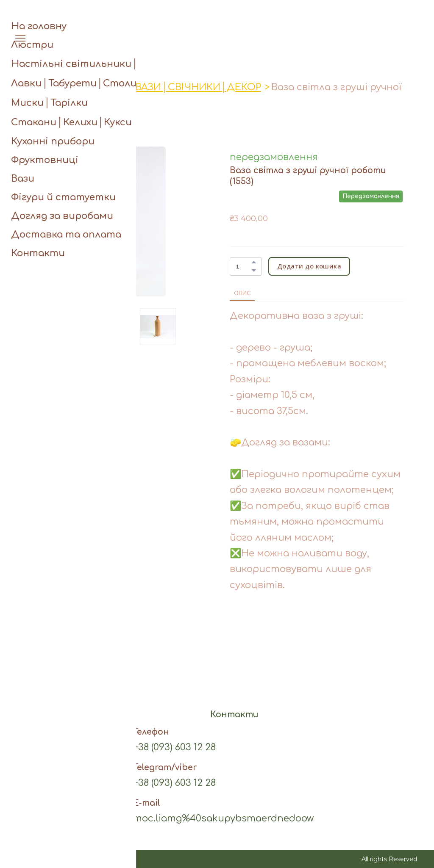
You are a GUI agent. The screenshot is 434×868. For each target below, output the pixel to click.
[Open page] (217, 20)
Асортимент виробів (71, 87)
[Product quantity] (243, 266)
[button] (394, 20)
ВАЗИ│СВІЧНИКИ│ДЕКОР (198, 87)
